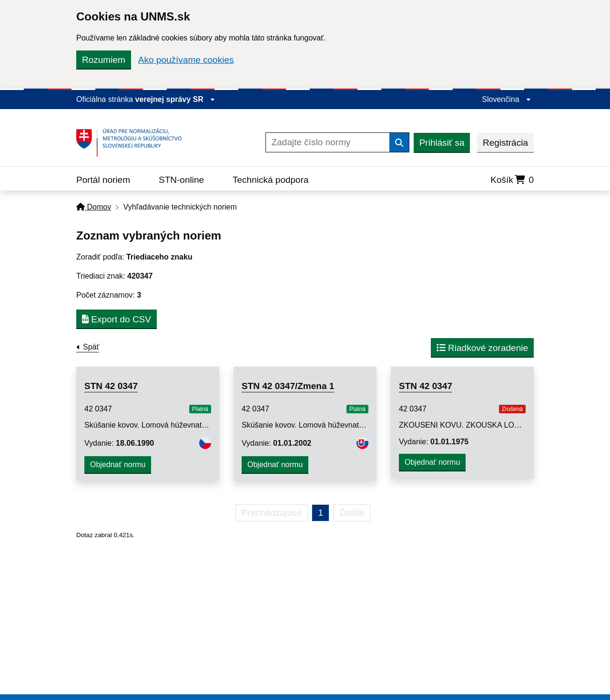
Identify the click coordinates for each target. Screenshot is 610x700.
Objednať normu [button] (118, 465)
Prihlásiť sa (442, 143)
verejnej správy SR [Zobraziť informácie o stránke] (175, 99)
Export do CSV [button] (117, 319)
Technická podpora (271, 180)
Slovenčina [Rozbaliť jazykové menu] (506, 99)
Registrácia (505, 143)
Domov (94, 207)
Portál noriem (103, 180)
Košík (512, 180)
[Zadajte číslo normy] (328, 142)
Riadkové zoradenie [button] (482, 348)
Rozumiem (104, 60)
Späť (91, 347)
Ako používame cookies (186, 60)
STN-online (181, 180)
